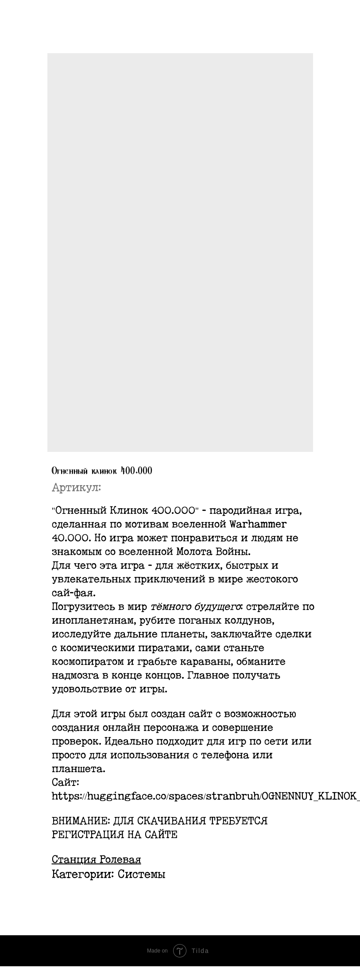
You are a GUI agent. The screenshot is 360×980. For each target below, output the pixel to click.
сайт (201, 714)
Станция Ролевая (97, 860)
